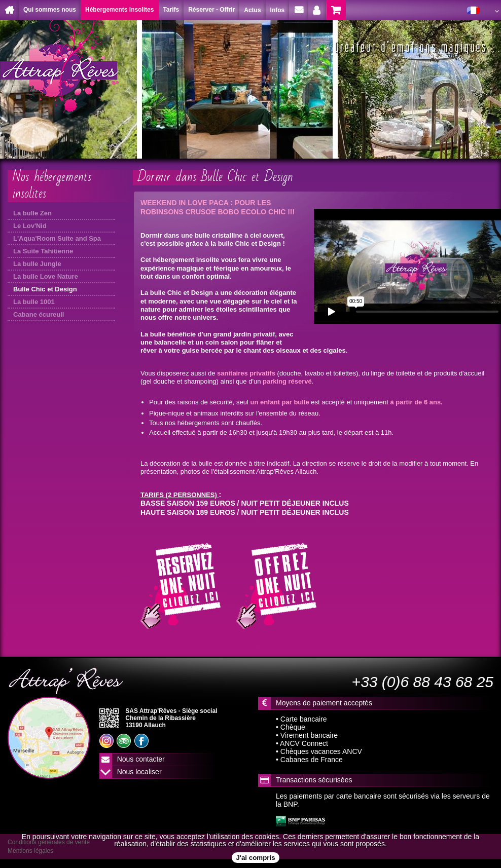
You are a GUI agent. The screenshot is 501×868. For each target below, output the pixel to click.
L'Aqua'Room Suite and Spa (57, 238)
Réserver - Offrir (211, 10)
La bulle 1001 (34, 302)
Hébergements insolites (119, 10)
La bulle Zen (32, 213)
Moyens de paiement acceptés (324, 703)
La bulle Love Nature (46, 276)
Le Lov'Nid (30, 226)
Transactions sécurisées (314, 780)
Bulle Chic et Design (45, 289)
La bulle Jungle (37, 264)
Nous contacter (141, 759)
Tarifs (171, 10)
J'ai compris (255, 858)
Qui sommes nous (50, 10)
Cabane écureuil (39, 314)
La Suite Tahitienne (43, 251)
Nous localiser (139, 772)
